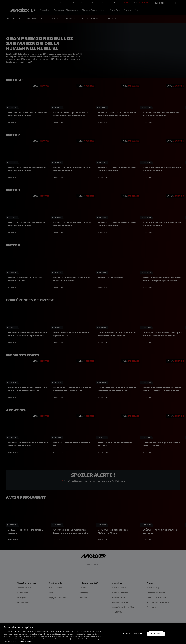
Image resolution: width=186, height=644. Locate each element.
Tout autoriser (156, 634)
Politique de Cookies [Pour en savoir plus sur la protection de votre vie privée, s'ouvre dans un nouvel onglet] (25, 641)
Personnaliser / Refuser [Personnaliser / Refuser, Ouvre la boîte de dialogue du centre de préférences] (132, 634)
